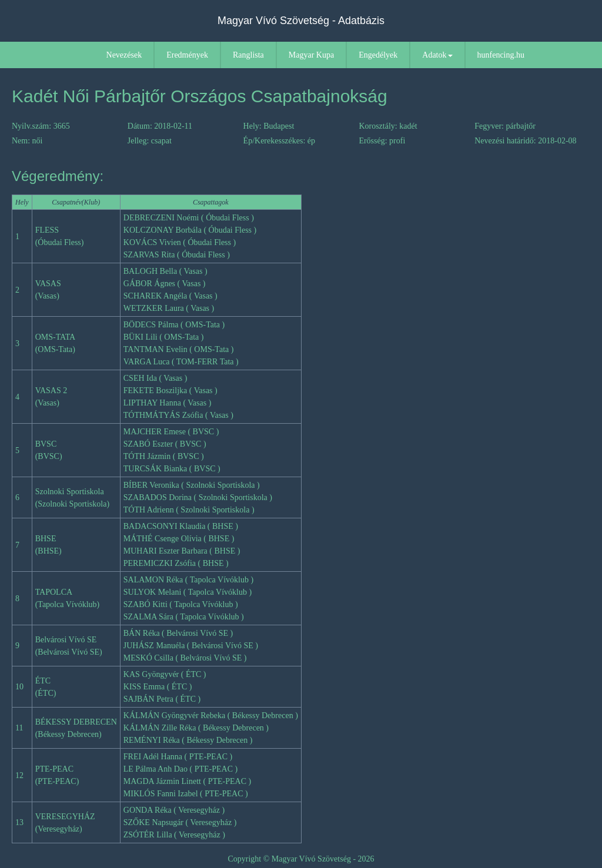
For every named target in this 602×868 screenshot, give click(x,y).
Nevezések (124, 55)
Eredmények (187, 55)
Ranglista (248, 55)
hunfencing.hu (501, 55)
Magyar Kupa (311, 55)
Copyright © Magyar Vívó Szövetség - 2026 (301, 859)
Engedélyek (378, 55)
